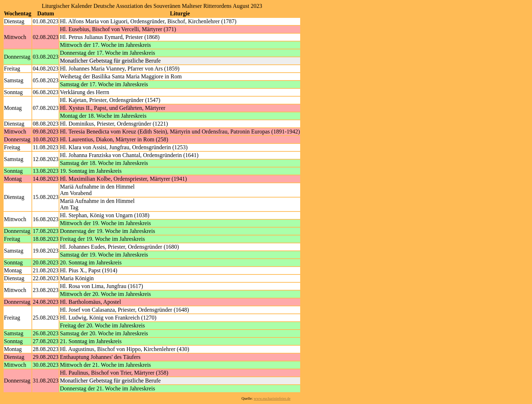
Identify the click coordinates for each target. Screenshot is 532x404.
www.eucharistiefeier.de (272, 398)
